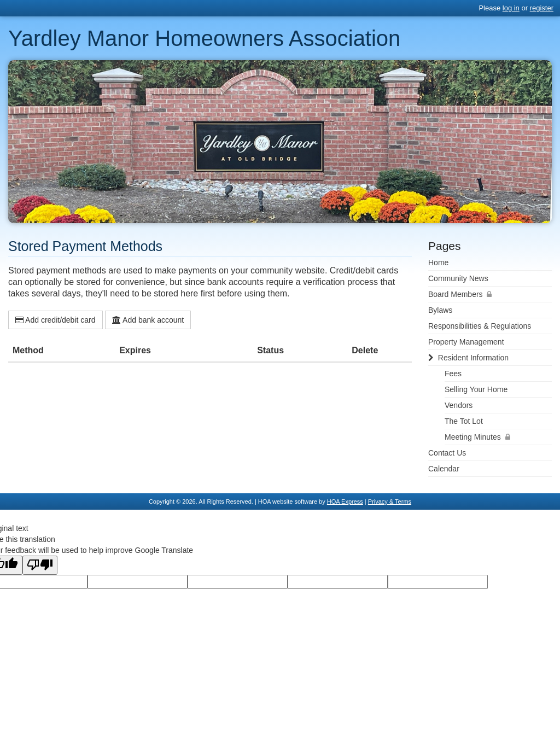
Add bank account (148, 320)
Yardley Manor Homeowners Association (204, 38)
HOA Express (345, 501)
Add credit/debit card (56, 320)
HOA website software (288, 501)
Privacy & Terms (390, 501)
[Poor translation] (40, 565)
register (542, 8)
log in (511, 8)
